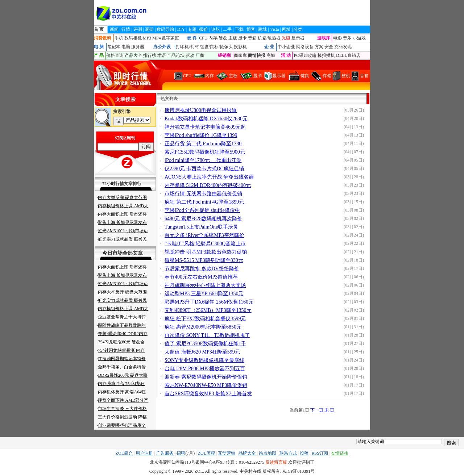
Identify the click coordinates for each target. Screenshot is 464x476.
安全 (329, 47)
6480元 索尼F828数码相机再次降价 (203, 219)
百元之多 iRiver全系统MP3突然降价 (204, 235)
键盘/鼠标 (209, 47)
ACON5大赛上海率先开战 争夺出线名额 (209, 177)
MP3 (147, 38)
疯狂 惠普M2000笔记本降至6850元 (203, 327)
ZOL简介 (124, 453)
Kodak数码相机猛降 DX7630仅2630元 (206, 119)
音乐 (347, 38)
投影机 (240, 47)
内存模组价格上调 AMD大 (123, 206)
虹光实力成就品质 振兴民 (122, 239)
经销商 (224, 55)
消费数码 (103, 38)
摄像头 (226, 47)
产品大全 (133, 55)
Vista (275, 29)
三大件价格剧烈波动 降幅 (122, 417)
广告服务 (165, 453)
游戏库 (324, 38)
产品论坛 (176, 55)
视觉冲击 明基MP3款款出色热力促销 (206, 252)
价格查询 (115, 55)
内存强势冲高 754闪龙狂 (121, 384)
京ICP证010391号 (299, 471)
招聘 (181, 453)
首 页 (99, 29)
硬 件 (192, 38)
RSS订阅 (320, 453)
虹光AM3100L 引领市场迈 (123, 231)
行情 (126, 29)
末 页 (329, 410)
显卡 (243, 38)
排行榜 (150, 55)
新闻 (114, 29)
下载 (239, 29)
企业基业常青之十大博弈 (122, 317)
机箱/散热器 (269, 38)
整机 (346, 76)
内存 (210, 76)
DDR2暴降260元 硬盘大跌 (123, 375)
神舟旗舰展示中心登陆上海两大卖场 (205, 285)
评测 (138, 29)
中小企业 (286, 47)
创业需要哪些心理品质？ (122, 425)
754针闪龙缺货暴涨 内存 (121, 350)
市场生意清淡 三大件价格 (122, 409)
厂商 (200, 55)
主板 (233, 38)
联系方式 (288, 453)
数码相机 (133, 38)
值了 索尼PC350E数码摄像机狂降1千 (205, 344)
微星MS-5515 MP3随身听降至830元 (204, 260)
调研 (149, 29)
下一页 (317, 410)
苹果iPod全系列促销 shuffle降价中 (202, 210)
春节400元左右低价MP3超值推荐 (201, 277)
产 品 (99, 55)
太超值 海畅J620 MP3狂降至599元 (202, 352)
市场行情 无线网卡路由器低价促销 (203, 194)
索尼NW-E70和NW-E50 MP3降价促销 (206, 385)
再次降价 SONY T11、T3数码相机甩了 (207, 335)
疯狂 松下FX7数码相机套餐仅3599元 (205, 319)
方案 (319, 47)
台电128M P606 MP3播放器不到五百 (205, 369)
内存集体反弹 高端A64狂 (122, 392)
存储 (327, 76)
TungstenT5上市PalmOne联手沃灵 (201, 227)
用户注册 (144, 453)
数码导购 (165, 29)
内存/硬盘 (218, 38)
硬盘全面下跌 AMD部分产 (123, 400)
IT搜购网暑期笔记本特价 (122, 359)
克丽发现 (343, 47)
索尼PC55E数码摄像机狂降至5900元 (205, 152)
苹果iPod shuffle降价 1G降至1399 (201, 135)
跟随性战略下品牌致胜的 (122, 325)
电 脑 (99, 47)
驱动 (190, 55)
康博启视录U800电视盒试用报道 (201, 110)
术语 (162, 55)
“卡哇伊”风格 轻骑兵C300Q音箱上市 (205, 244)
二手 (227, 29)
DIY (181, 29)
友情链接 (340, 453)
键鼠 (305, 76)
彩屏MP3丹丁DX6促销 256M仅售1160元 (209, 302)
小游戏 (359, 38)
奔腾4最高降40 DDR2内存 (123, 334)
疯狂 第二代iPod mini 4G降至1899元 (204, 202)
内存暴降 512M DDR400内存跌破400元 (208, 185)
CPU (203, 38)
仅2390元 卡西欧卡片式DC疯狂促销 (204, 169)
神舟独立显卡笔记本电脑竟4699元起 (205, 127)
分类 (298, 29)
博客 (251, 29)
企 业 (269, 47)
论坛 (216, 29)
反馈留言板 (276, 462)
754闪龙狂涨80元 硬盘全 (121, 342)
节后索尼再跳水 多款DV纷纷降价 (202, 269)
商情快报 (257, 55)
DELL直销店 (348, 55)
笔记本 (114, 47)
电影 (337, 38)
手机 (119, 38)
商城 (262, 29)
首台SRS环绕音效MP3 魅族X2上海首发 (208, 394)
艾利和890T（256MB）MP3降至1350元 (208, 310)
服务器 (138, 47)
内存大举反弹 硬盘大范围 (122, 197)
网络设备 (305, 47)
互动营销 (227, 453)
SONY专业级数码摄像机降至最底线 (204, 360)
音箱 (252, 38)
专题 (192, 29)
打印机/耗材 (187, 47)
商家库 (240, 55)
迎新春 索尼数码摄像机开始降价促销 (206, 377)
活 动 (286, 55)
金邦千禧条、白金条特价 (122, 367)
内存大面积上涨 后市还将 (122, 214)
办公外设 (162, 47)
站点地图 (268, 453)
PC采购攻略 (305, 55)
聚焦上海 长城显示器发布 (122, 222)
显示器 (298, 38)
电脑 (126, 47)
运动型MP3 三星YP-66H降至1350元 (204, 294)
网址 (286, 29)
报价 (204, 29)
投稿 (304, 453)
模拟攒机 (326, 55)
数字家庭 (170, 38)
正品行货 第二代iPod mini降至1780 (203, 144)
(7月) (190, 453)
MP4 (156, 38)
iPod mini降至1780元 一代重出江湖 (203, 160)
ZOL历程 (206, 453)
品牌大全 (247, 453)
